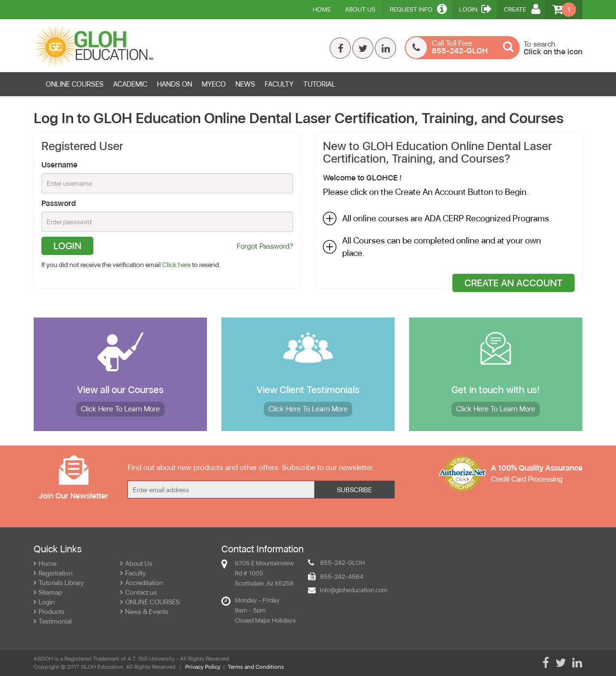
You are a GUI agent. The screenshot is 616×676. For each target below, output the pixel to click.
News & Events (144, 612)
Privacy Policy (203, 667)
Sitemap (48, 592)
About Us (360, 9)
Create (522, 9)
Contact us (139, 592)
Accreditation (142, 583)
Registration (53, 573)
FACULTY (279, 84)
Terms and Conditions (256, 667)
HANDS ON (174, 84)
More (120, 409)
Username (59, 165)
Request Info (418, 9)
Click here (176, 265)
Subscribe (354, 490)
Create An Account (513, 283)
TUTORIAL (319, 84)
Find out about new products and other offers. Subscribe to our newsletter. (251, 467)
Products (49, 612)
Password (59, 203)
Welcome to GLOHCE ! (362, 178)
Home (322, 9)
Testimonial (53, 621)
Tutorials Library (59, 583)
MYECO (214, 84)
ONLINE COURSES (75, 84)
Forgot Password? (265, 246)
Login (475, 9)
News (245, 84)
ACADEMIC (130, 84)
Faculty (133, 573)
